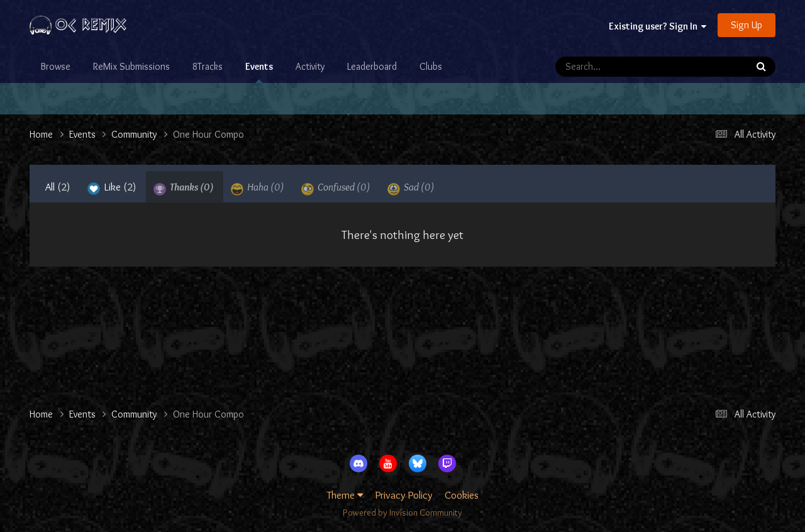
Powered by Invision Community (402, 513)
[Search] (624, 67)
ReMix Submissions (131, 66)
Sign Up (747, 25)
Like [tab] (112, 188)
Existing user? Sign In (658, 26)
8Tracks (208, 66)
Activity (310, 66)
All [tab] (58, 187)
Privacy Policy (404, 495)
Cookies (462, 495)
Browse (56, 66)
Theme (345, 495)
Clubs (431, 66)
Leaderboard (372, 66)
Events (259, 72)
